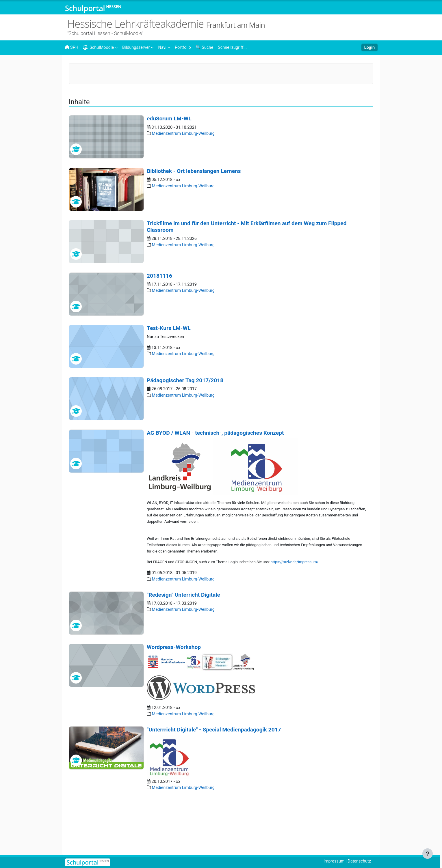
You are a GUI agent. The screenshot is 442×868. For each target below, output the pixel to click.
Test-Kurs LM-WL (169, 369)
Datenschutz (359, 861)
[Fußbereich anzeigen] (428, 854)
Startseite (74, 67)
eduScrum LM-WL (169, 159)
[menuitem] (140, 47)
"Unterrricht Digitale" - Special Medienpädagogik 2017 (214, 773)
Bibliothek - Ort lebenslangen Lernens (194, 212)
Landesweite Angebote (125, 66)
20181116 (159, 316)
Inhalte (89, 66)
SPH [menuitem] (72, 47)
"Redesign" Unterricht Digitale (183, 638)
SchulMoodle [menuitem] (99, 48)
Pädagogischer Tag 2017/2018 (185, 421)
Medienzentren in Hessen (178, 66)
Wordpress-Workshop (174, 690)
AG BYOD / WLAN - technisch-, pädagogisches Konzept (215, 474)
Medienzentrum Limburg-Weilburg (243, 66)
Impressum (332, 861)
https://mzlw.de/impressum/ (295, 605)
